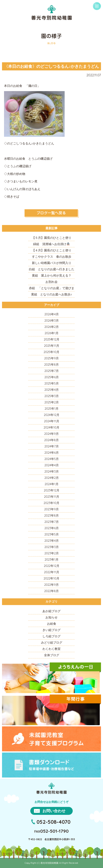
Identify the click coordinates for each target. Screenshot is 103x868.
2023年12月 (52, 490)
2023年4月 (52, 541)
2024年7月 (52, 446)
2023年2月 (52, 553)
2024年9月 (51, 434)
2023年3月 (52, 547)
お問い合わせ (54, 811)
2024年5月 (52, 459)
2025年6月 (52, 377)
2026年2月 (52, 327)
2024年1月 (52, 484)
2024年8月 (51, 440)
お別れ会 (51, 282)
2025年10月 (51, 352)
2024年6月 (52, 453)
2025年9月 (51, 358)
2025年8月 (51, 365)
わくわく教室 (51, 649)
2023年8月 (51, 515)
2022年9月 (51, 585)
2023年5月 (52, 534)
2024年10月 (51, 427)
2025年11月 (52, 346)
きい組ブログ (51, 630)
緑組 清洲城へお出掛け (51, 244)
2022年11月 (52, 572)
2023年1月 (52, 559)
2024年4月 (52, 465)
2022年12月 (52, 566)
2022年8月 (51, 591)
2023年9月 (51, 509)
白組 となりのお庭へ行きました (52, 269)
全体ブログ (52, 655)
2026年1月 (52, 333)
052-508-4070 (54, 822)
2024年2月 (52, 478)
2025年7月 (52, 371)
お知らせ (51, 617)
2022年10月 (51, 578)
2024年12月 (52, 415)
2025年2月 (52, 402)
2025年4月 (52, 390)
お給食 (52, 624)
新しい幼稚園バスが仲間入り (52, 263)
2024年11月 (52, 421)
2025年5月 (52, 383)
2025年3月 (52, 396)
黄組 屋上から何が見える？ (52, 275)
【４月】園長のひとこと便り (52, 250)
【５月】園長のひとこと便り (52, 238)
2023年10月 (51, 503)
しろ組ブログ (51, 636)
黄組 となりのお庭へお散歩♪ (52, 294)
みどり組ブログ (52, 642)
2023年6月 (52, 528)
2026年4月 (52, 314)
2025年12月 (52, 339)
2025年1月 (52, 409)
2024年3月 (52, 471)
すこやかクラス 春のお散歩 (52, 257)
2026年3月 (52, 320)
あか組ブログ (51, 611)
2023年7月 (52, 522)
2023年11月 (52, 497)
